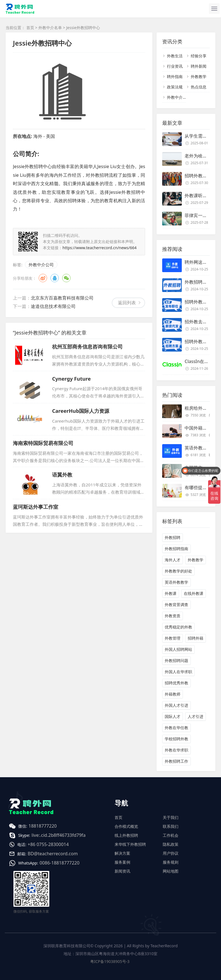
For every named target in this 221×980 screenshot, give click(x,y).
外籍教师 (173, 694)
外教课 (171, 593)
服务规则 (171, 862)
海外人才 (173, 560)
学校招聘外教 (176, 739)
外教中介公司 (41, 265)
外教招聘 (173, 537)
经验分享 (199, 56)
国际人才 (173, 716)
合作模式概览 (126, 826)
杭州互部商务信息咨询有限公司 (87, 347)
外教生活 (175, 56)
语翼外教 (62, 475)
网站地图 (171, 871)
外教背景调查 (176, 605)
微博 (43, 278)
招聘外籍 (196, 638)
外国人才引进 (176, 705)
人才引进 (196, 716)
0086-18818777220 (59, 863)
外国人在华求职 (178, 672)
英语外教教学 (176, 582)
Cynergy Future (71, 379)
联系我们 (171, 826)
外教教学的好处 (178, 571)
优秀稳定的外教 (178, 627)
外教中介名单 (50, 28)
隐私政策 (171, 844)
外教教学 (199, 76)
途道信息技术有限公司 (53, 306)
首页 (30, 28)
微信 (66, 278)
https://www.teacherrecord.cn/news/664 (100, 248)
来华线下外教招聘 (130, 844)
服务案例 (122, 862)
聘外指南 (175, 76)
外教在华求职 (176, 750)
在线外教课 (194, 593)
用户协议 (171, 853)
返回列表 (127, 303)
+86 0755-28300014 (48, 844)
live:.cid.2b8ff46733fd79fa (59, 835)
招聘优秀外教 (176, 683)
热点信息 (199, 87)
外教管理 (173, 638)
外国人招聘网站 (178, 649)
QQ (55, 278)
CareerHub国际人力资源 (81, 411)
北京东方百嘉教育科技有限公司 (62, 298)
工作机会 (171, 835)
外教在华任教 (176, 728)
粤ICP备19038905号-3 (110, 961)
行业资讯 (175, 66)
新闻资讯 (122, 871)
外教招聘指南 (176, 549)
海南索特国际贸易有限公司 (43, 443)
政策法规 (175, 87)
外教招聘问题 (176, 660)
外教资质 (173, 616)
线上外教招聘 (126, 835)
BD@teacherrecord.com (53, 854)
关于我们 (171, 817)
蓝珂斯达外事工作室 (36, 507)
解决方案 (122, 853)
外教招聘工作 (176, 761)
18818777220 (43, 826)
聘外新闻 (199, 66)
